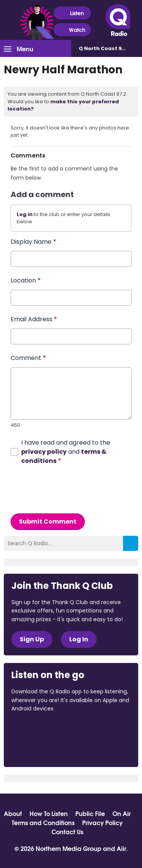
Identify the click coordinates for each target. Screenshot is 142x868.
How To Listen (49, 813)
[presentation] (68, 489)
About (13, 813)
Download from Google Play (40, 749)
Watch (72, 30)
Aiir (121, 848)
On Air (122, 813)
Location (26, 280)
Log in (25, 214)
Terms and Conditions (43, 822)
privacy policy (44, 451)
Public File (90, 813)
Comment (28, 358)
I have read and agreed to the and (66, 451)
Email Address (34, 319)
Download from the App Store (41, 729)
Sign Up (32, 639)
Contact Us (67, 832)
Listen (72, 13)
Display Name (34, 242)
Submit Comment (48, 521)
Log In (79, 639)
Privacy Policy (102, 822)
